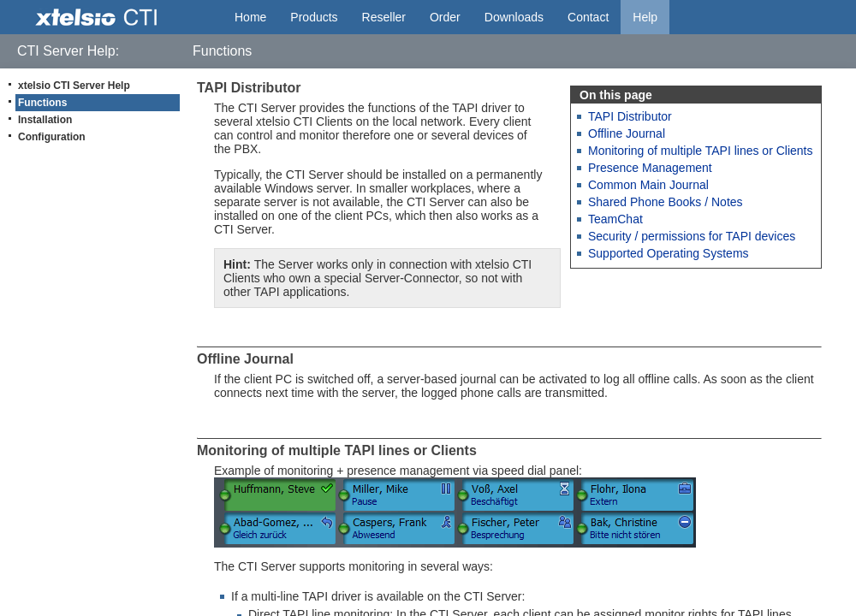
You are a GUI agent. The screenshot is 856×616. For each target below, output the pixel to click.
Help (645, 17)
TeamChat (615, 219)
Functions (42, 103)
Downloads (514, 17)
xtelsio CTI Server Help (74, 86)
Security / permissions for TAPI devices (692, 236)
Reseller (384, 17)
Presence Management (650, 168)
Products (314, 17)
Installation (45, 120)
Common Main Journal (648, 185)
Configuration (52, 137)
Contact (588, 17)
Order (445, 17)
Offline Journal (627, 133)
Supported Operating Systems (669, 253)
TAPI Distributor (630, 116)
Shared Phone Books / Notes (666, 202)
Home (250, 17)
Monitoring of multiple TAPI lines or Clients (700, 151)
